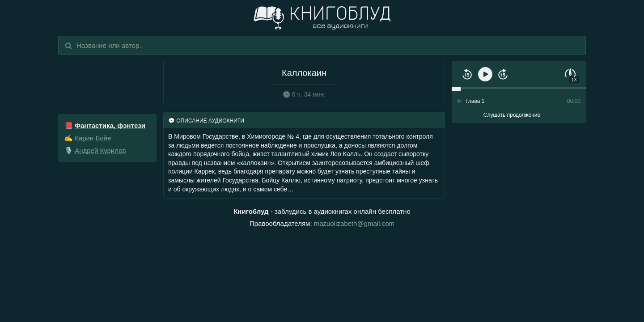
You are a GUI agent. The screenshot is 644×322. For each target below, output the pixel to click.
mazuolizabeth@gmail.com (354, 223)
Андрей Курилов (100, 150)
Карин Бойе (93, 138)
